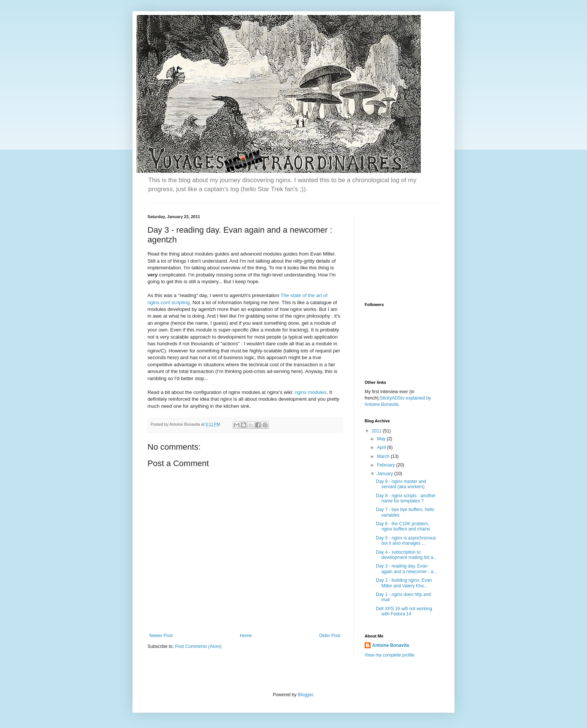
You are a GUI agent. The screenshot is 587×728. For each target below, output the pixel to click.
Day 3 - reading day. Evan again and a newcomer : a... (406, 569)
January (386, 474)
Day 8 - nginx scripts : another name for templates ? (406, 498)
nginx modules (311, 392)
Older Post (330, 636)
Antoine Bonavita (391, 645)
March (384, 456)
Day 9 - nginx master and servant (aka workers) (401, 484)
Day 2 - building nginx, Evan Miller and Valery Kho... (404, 583)
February (387, 465)
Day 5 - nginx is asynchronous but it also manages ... (406, 541)
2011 (377, 431)
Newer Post (161, 636)
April (382, 447)
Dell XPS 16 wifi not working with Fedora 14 (404, 611)
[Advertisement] (402, 252)
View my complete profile (390, 655)
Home (246, 636)
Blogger (305, 695)
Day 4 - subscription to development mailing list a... (406, 555)
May (382, 439)
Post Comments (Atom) (198, 646)
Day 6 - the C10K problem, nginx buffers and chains (403, 526)
